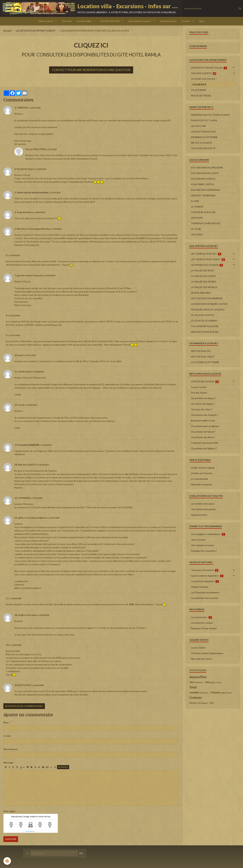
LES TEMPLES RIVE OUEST (208, 259)
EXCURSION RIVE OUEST (205, 173)
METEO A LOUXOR (201, 143)
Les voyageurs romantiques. (208, 534)
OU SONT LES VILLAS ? (204, 79)
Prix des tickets (199, 393)
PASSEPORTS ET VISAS (204, 120)
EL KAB (195, 201)
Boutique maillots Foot (203, 420)
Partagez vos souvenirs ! (204, 551)
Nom (6, 722)
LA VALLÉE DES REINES (204, 282)
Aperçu (63, 767)
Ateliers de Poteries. (202, 473)
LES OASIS (197, 234)
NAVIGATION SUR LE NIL (205, 332)
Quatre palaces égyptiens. (207, 576)
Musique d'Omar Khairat (204, 628)
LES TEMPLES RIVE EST (206, 254)
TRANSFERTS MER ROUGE (206, 223)
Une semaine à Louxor (203, 545)
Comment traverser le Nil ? (205, 443)
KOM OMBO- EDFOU (203, 184)
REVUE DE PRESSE (201, 96)
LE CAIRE (196, 229)
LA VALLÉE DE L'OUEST (204, 276)
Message (8, 762)
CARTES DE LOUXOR (205, 382)
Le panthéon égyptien (205, 581)
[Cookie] (7, 861)
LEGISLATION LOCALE (204, 132)
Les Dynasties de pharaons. (205, 592)
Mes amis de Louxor (201, 659)
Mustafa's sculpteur (201, 484)
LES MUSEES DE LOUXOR (207, 265)
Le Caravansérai (199, 479)
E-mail (7, 736)
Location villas (84, 21)
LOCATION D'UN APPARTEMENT (36, 31)
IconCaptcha (30, 831)
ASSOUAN (197, 218)
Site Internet (11, 749)
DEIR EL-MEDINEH (201, 293)
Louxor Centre (199, 387)
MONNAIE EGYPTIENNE (204, 137)
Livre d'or (67, 21)
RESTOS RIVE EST (201, 351)
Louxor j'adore (198, 648)
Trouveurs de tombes (205, 570)
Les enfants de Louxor (203, 504)
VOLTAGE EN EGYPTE (203, 148)
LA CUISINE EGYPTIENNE (205, 362)
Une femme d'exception (204, 509)
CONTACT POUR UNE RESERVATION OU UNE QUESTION (91, 70)
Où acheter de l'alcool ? (203, 432)
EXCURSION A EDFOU (203, 179)
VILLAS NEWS (199, 90)
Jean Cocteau (198, 540)
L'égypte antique (200, 587)
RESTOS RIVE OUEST (203, 357)
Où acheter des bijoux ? (203, 398)
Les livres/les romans (202, 623)
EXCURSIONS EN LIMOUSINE (207, 168)
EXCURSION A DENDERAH (206, 190)
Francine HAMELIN (29, 445)
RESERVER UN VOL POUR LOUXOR (210, 115)
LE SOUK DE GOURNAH (204, 321)
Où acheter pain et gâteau (205, 426)
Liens (202, 21)
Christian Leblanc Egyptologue (207, 653)
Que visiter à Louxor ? (140, 21)
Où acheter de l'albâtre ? (204, 448)
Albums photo (46, 21)
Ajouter (11, 839)
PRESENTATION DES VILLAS (209, 68)
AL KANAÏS (197, 207)
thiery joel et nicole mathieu (32, 192)
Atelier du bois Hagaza (203, 468)
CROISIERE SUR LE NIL (203, 212)
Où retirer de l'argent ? (203, 404)
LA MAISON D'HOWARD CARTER (209, 304)
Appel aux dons (168, 21)
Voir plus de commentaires (24, 706)
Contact (186, 21)
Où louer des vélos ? (202, 409)
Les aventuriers (201, 617)
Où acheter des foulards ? (205, 415)
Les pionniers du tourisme (205, 598)
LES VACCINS (198, 126)
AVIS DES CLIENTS (204, 73)
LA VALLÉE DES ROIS (202, 270)
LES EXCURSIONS (110, 21)
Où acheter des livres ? (203, 437)
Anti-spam (9, 811)
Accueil (7, 31)
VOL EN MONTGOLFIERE (205, 326)
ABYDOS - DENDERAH (203, 195)
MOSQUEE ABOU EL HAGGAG (208, 309)
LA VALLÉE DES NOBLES (204, 287)
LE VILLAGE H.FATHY (202, 315)
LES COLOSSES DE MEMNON (207, 298)
